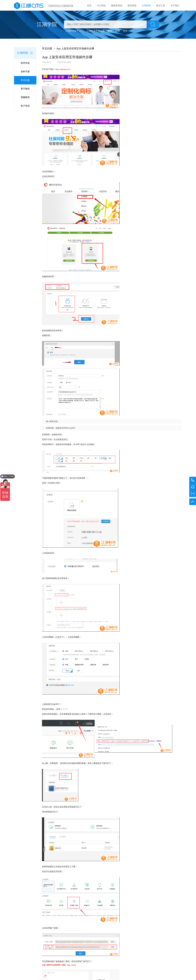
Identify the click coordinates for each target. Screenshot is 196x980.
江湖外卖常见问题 (95, 31)
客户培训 (25, 106)
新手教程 (25, 89)
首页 (89, 6)
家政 (110, 31)
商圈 (118, 31)
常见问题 (25, 81)
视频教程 (25, 98)
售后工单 (161, 6)
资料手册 (25, 72)
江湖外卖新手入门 (74, 31)
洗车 (125, 31)
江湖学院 (146, 6)
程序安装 (25, 64)
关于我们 (175, 6)
